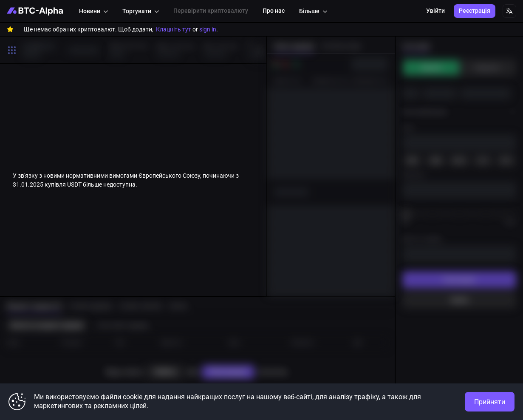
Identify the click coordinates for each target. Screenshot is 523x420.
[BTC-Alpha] (35, 11)
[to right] (258, 50)
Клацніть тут (174, 29)
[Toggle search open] (12, 50)
